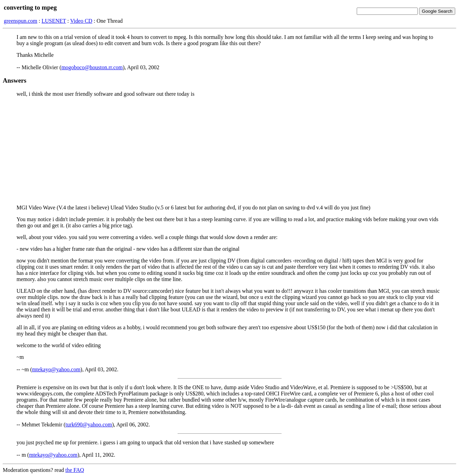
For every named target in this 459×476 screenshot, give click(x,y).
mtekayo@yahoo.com (56, 369)
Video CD (81, 21)
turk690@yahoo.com (89, 425)
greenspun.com (20, 21)
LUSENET (54, 21)
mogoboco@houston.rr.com (92, 67)
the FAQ (75, 470)
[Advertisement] (230, 151)
